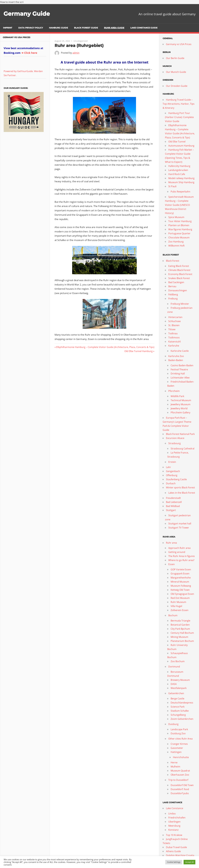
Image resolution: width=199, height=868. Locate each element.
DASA (174, 684)
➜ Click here (29, 53)
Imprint (8, 28)
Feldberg (173, 294)
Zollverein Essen (180, 610)
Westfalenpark (179, 688)
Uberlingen (174, 822)
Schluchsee (174, 321)
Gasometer (177, 748)
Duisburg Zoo (178, 733)
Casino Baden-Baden (182, 365)
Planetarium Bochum (182, 641)
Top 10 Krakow (174, 835)
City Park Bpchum (180, 629)
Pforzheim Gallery (180, 412)
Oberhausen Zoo (180, 775)
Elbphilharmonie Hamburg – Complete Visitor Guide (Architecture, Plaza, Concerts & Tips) (105, 347)
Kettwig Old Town (180, 590)
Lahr (168, 467)
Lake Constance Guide (144, 28)
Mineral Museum (180, 582)
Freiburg (173, 299)
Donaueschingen (178, 290)
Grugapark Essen (180, 574)
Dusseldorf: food (180, 789)
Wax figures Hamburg (180, 229)
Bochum (173, 615)
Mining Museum (179, 637)
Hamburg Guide (58, 28)
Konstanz (173, 830)
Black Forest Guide (86, 28)
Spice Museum (176, 217)
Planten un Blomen (179, 225)
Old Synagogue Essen (182, 594)
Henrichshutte (181, 757)
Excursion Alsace (175, 438)
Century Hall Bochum (182, 633)
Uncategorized (81, 41)
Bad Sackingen (176, 282)
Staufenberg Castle (176, 479)
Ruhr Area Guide (114, 28)
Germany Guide (27, 14)
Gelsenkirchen (176, 693)
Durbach (171, 483)
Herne (174, 762)
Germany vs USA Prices (17, 37)
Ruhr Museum (178, 602)
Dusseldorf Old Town (182, 785)
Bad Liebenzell (174, 502)
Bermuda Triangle (180, 621)
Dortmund (174, 667)
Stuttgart (171, 510)
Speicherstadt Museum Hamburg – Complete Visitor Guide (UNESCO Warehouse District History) (179, 205)
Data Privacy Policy (31, 28)
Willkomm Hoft (176, 246)
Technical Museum (181, 400)
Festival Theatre (179, 369)
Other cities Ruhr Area (180, 739)
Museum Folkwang (181, 586)
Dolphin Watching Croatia (180, 855)
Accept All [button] (189, 862)
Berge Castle (177, 699)
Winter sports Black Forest (180, 487)
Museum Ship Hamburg (181, 182)
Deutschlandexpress (182, 703)
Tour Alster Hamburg (180, 221)
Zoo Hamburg (176, 242)
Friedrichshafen (177, 818)
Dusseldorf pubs (180, 793)
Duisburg (173, 724)
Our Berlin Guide (175, 58)
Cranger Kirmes (179, 744)
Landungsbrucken (178, 170)
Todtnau (173, 333)
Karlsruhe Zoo (176, 356)
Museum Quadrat (180, 771)
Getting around (177, 552)
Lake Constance (175, 808)
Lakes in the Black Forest (182, 493)
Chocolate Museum (179, 237)
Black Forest (173, 261)
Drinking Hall (178, 374)
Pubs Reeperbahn (180, 192)
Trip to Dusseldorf (178, 780)
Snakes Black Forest (179, 278)
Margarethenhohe (181, 578)
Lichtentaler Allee (180, 378)
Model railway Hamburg (181, 178)
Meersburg (174, 826)
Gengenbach (173, 471)
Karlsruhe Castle (180, 351)
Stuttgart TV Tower (179, 528)
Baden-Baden (176, 360)
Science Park (178, 707)
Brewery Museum (180, 680)
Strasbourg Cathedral (182, 449)
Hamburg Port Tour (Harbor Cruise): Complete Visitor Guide (179, 117)
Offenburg (172, 475)
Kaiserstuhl (174, 342)
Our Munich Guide (176, 72)
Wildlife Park (177, 396)
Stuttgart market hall (180, 524)
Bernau (172, 286)
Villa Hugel (176, 606)
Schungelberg (178, 715)
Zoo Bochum (178, 661)
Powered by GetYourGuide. (19, 71)
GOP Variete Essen (181, 569)
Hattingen (176, 752)
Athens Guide (173, 851)
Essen (172, 564)
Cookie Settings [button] (174, 862)
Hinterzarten (175, 317)
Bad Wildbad (173, 506)
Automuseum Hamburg (181, 146)
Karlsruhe (174, 346)
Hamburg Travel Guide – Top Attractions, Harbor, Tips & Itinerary (179, 104)
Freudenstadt (173, 498)
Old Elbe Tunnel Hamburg (138, 351)
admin (76, 53)
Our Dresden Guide (177, 86)
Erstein (172, 462)
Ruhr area (171, 543)
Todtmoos (174, 337)
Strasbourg (174, 443)
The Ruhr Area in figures (182, 556)
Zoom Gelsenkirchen (182, 719)
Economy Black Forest (180, 274)
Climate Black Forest (179, 270)
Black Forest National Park (180, 434)
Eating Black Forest (179, 266)
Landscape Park (179, 729)
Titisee (172, 329)
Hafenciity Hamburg (179, 166)
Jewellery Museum (181, 404)
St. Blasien (174, 325)
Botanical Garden (180, 625)
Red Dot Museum (180, 598)
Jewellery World (179, 408)
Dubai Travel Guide (176, 847)
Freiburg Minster (180, 304)
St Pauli (172, 186)
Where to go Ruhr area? (181, 560)
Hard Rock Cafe (177, 174)
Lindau (172, 813)
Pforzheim (174, 391)
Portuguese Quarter (179, 233)
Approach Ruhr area (179, 548)
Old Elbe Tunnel (177, 142)
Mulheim (175, 767)
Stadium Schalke (180, 711)
